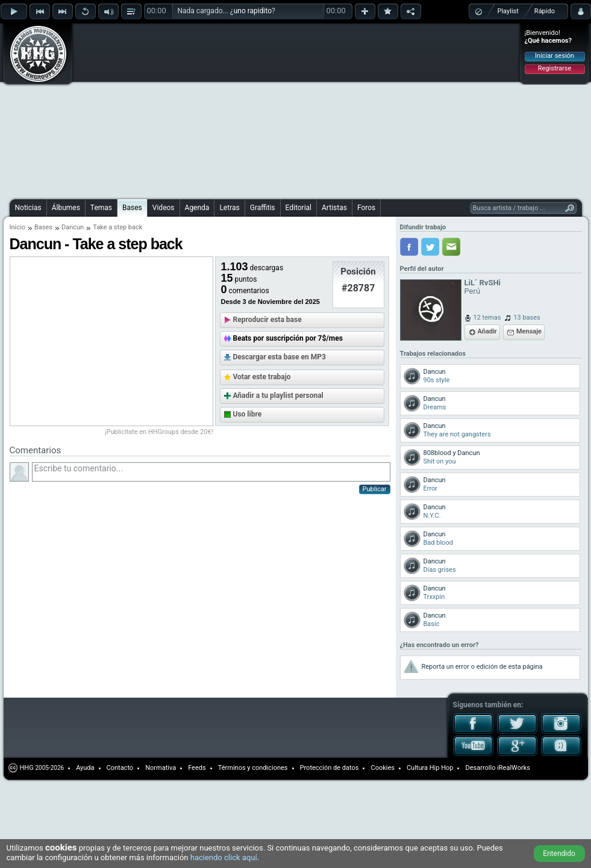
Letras (229, 208)
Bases (132, 208)
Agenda (197, 208)
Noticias (28, 208)
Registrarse (555, 68)
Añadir (487, 331)
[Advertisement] (257, 110)
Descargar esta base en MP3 (280, 357)
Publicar (375, 489)
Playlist (508, 11)
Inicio (17, 227)
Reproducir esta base (267, 320)
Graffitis (263, 208)
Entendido (559, 854)
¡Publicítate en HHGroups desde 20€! (159, 432)
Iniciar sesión (555, 56)
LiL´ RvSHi (483, 283)
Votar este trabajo (262, 377)
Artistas (334, 208)
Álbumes (66, 208)
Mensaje (529, 331)
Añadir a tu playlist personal (278, 395)
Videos (164, 208)
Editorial (299, 208)
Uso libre (248, 414)
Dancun (73, 227)
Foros (366, 208)
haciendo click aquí (224, 857)
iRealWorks (514, 768)
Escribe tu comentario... (211, 472)
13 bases (527, 318)
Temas (101, 208)
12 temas (487, 318)
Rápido (545, 11)
